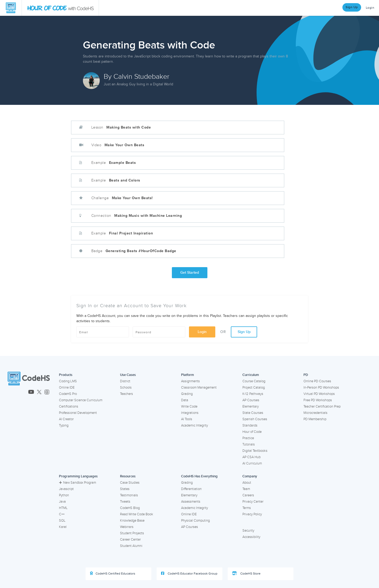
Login (370, 8)
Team (246, 489)
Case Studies (130, 483)
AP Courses (251, 400)
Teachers (126, 394)
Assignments (190, 381)
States (125, 489)
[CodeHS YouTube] (31, 392)
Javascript (66, 489)
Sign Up (352, 7)
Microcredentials (315, 413)
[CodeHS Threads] (47, 392)
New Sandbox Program (78, 483)
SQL (62, 521)
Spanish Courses (255, 419)
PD (306, 375)
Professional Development (78, 413)
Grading (187, 394)
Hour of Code (252, 432)
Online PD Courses (317, 381)
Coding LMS (68, 381)
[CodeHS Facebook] (10, 392)
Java (62, 502)
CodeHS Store (246, 574)
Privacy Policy (252, 514)
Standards (250, 425)
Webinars (127, 527)
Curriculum (251, 375)
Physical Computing (195, 521)
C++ (62, 514)
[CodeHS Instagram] (17, 392)
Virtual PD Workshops (319, 394)
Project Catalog (254, 388)
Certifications (69, 406)
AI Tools (187, 419)
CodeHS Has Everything (199, 476)
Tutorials (249, 444)
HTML (63, 508)
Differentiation (191, 489)
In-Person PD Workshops (321, 388)
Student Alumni (131, 546)
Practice (248, 438)
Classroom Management (199, 388)
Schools (126, 388)
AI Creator (66, 419)
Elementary (251, 406)
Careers (248, 495)
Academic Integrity (195, 425)
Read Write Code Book (137, 514)
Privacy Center (253, 502)
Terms (247, 508)
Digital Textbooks (255, 451)
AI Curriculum (252, 463)
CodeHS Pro (68, 394)
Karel (63, 527)
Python (64, 495)
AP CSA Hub (251, 457)
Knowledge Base (132, 521)
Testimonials (129, 495)
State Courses (253, 413)
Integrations (190, 413)
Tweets (125, 502)
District (125, 381)
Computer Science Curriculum (81, 400)
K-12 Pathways (253, 394)
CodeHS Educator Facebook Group (189, 574)
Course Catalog (254, 381)
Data (185, 400)
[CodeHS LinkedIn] (24, 392)
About (247, 483)
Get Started (190, 273)
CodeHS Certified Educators (113, 574)
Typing (64, 425)
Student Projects (132, 533)
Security (248, 531)
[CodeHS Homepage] (11, 8)
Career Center (130, 540)
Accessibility (251, 537)
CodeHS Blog (130, 508)
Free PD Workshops (318, 400)
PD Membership (315, 419)
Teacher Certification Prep (322, 406)
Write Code (189, 406)
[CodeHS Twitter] (39, 392)
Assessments (191, 502)
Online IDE (67, 388)
